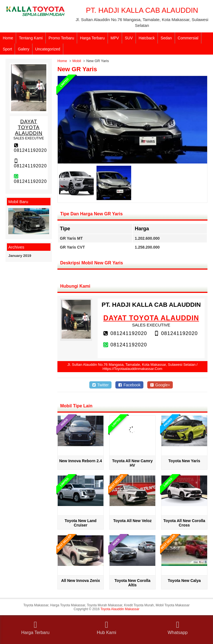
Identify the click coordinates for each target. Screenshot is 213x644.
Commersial (188, 38)
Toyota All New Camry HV (132, 463)
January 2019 (20, 256)
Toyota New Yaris (184, 461)
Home (8, 38)
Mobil (77, 61)
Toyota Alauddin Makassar (120, 609)
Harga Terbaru (92, 38)
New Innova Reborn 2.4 (80, 461)
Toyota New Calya (184, 581)
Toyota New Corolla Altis (133, 583)
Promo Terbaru (61, 38)
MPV (115, 38)
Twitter (100, 385)
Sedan (166, 38)
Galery (23, 49)
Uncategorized (48, 49)
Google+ (160, 385)
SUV (129, 38)
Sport (7, 49)
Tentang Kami (31, 38)
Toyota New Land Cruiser (81, 523)
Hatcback (147, 38)
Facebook (129, 385)
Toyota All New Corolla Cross (184, 523)
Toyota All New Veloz (132, 521)
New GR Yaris (77, 69)
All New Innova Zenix (80, 581)
